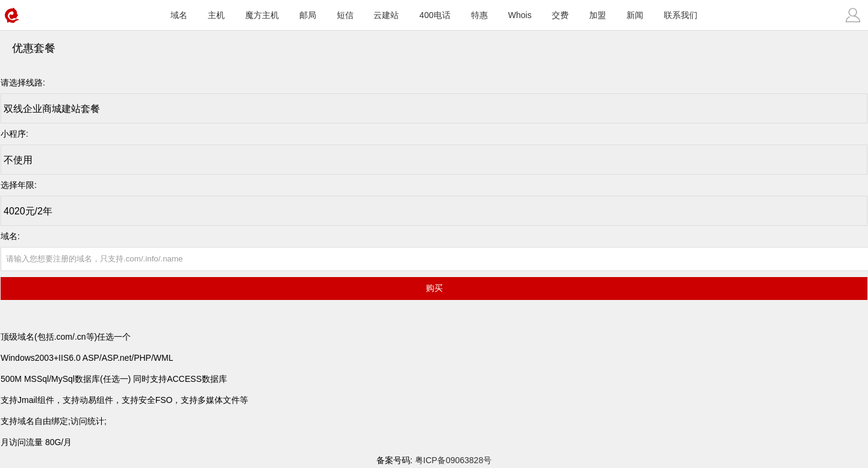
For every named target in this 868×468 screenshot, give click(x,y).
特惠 (479, 15)
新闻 (635, 15)
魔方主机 (262, 15)
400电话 (435, 15)
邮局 (308, 15)
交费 (560, 15)
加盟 (598, 15)
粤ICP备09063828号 (454, 460)
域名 (179, 15)
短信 (345, 15)
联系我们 (681, 15)
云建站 (386, 15)
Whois (520, 15)
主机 (216, 15)
